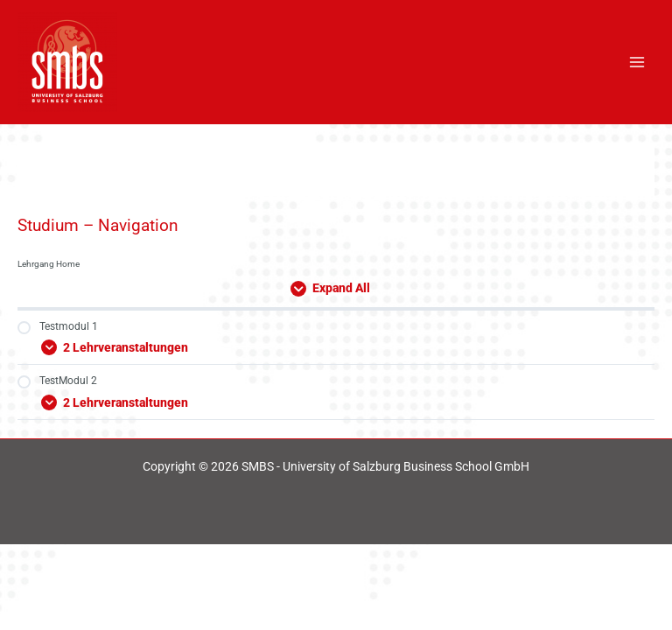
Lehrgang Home (49, 264)
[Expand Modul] (336, 345)
